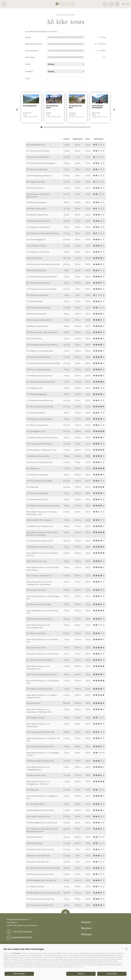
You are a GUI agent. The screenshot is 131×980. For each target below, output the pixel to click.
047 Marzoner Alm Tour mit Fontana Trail (43, 868)
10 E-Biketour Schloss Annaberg (39, 376)
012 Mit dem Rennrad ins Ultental (40, 407)
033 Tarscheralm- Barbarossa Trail (40, 746)
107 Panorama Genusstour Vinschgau (41, 289)
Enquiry (86, 922)
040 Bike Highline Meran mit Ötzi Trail (42, 823)
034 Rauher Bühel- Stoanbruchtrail (40, 761)
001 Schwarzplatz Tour (36, 145)
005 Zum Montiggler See (36, 239)
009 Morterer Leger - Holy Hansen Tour (42, 332)
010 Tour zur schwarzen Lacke (39, 369)
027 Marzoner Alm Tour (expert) (40, 660)
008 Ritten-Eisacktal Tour (37, 314)
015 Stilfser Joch (33, 468)
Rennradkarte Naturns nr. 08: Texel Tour (43, 654)
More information (19, 974)
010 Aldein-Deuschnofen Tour (38, 357)
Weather (86, 928)
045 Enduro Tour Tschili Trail (38, 856)
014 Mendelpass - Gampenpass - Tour (41, 450)
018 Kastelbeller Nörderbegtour (39, 520)
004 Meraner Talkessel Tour (38, 215)
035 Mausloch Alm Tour (36, 775)
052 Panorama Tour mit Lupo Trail (40, 899)
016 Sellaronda (33, 487)
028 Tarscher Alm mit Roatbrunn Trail (42, 674)
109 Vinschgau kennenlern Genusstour (42, 345)
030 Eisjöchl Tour (33, 703)
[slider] (47, 37)
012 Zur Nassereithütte (36, 413)
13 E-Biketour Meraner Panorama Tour (42, 437)
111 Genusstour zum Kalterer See (40, 400)
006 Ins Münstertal (34, 258)
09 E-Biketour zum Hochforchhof (40, 351)
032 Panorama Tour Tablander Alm (41, 732)
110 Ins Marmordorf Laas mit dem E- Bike (43, 363)
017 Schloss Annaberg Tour (37, 499)
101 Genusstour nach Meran (38, 157)
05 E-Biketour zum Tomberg (38, 252)
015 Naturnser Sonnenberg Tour (39, 462)
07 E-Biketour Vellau (35, 301)
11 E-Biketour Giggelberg (36, 394)
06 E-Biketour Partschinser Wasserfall (42, 277)
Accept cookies (112, 974)
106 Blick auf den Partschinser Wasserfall (43, 264)
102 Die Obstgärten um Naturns (39, 176)
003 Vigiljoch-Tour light (36, 182)
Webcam (86, 934)
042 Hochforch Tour (34, 837)
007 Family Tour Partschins (37, 295)
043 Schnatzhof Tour (35, 843)
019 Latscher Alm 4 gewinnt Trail (40, 541)
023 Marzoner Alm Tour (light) (39, 604)
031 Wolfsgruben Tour (35, 718)
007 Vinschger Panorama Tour (39, 283)
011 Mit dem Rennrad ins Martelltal (41, 382)
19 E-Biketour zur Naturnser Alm (40, 547)
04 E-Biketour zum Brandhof (38, 227)
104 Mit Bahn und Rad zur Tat (38, 221)
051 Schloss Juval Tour (35, 886)
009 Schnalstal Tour (34, 338)
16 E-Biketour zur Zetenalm (38, 493)
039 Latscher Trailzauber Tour (38, 816)
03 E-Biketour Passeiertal (37, 202)
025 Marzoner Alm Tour (36, 633)
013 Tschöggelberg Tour (36, 431)
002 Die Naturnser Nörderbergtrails (41, 163)
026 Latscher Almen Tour (37, 648)
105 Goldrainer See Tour (36, 246)
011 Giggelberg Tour (35, 388)
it (128, 4)
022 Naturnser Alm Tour (36, 590)
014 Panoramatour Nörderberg (39, 444)
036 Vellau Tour (33, 790)
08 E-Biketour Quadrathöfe (37, 326)
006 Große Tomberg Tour (37, 270)
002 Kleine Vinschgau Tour (37, 169)
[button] (126, 949)
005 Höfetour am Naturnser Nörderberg (42, 233)
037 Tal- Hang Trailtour (36, 804)
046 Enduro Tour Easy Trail (38, 862)
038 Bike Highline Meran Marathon (40, 810)
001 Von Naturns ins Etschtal (38, 151)
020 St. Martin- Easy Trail (37, 561)
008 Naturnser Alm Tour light (38, 308)
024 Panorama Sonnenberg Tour (39, 619)
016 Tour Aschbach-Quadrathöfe (39, 481)
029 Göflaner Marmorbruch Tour (40, 689)
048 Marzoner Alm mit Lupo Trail (40, 874)
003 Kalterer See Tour (35, 188)
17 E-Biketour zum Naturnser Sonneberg (43, 506)
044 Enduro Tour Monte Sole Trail (40, 849)
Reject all (81, 974)
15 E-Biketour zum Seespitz (38, 475)
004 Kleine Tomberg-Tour (37, 209)
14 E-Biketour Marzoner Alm (38, 456)
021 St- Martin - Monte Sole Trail (39, 576)
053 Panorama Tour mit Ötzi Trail (40, 905)
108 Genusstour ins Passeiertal (39, 320)
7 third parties (16, 953)
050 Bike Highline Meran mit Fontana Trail (43, 893)
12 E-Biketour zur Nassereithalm (40, 419)
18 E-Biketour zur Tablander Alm (40, 526)
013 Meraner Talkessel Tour (38, 425)
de (125, 4)
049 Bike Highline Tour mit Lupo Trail (41, 880)
